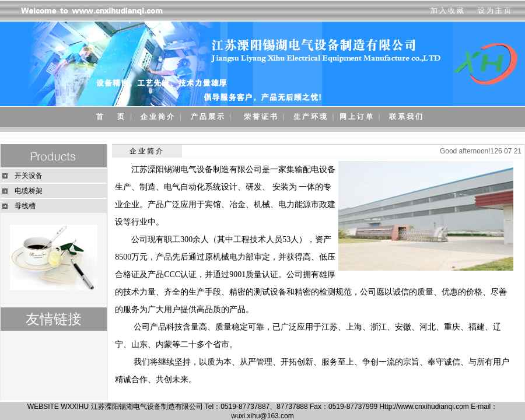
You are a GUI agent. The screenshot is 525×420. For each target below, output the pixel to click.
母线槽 (25, 206)
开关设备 (29, 176)
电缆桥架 (29, 191)
